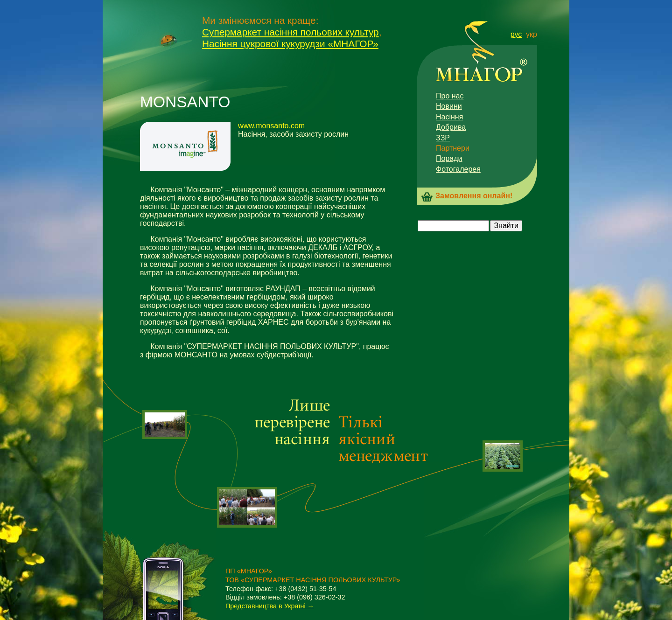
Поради (449, 158)
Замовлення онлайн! (474, 196)
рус (516, 34)
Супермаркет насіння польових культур (290, 32)
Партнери (453, 148)
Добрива (451, 127)
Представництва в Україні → (270, 606)
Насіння (449, 117)
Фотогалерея (458, 169)
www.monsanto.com (271, 126)
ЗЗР (443, 138)
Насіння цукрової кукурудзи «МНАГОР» (290, 44)
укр (532, 34)
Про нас (450, 96)
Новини (449, 106)
